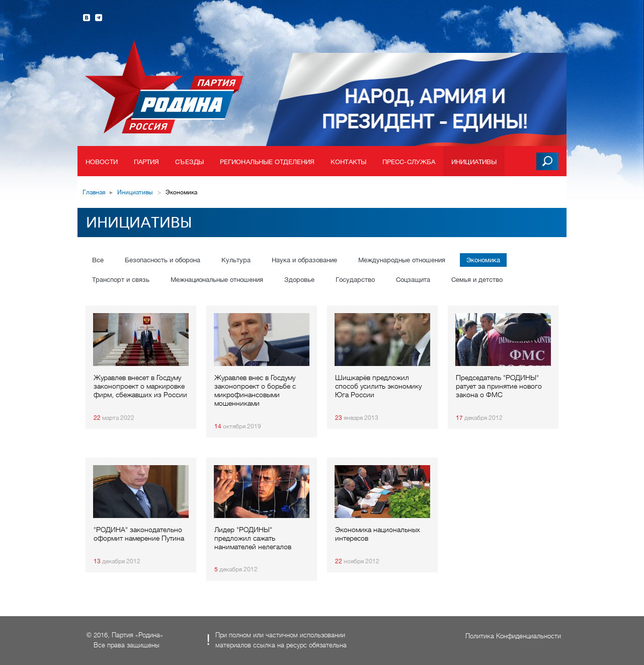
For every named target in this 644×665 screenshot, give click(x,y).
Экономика (483, 260)
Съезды (189, 162)
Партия (147, 162)
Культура (236, 260)
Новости (102, 162)
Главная (94, 192)
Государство (355, 280)
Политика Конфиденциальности (513, 636)
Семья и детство (477, 280)
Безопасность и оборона (163, 260)
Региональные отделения (267, 162)
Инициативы (474, 162)
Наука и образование (304, 260)
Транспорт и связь (121, 280)
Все (98, 260)
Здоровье (299, 280)
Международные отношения (402, 260)
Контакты (348, 162)
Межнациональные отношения (217, 280)
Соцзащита (413, 280)
